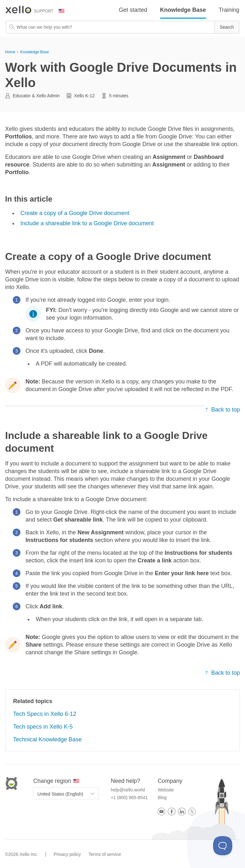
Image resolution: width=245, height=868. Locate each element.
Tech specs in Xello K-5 (43, 727)
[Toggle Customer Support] (223, 846)
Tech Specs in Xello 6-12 (45, 714)
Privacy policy (67, 854)
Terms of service (105, 854)
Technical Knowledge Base (47, 739)
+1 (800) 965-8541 (129, 798)
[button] (227, 27)
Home (10, 52)
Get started (133, 10)
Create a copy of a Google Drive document (75, 213)
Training (229, 10)
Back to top (222, 410)
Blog (162, 798)
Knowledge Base (183, 10)
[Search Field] (122, 27)
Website (166, 790)
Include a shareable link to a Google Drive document (87, 223)
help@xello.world (128, 790)
